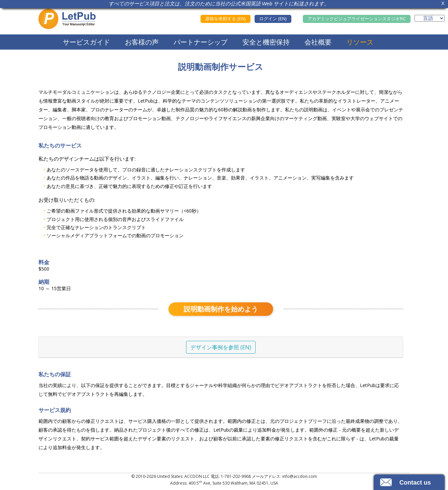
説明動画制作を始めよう (221, 309)
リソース (360, 42)
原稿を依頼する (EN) (226, 19)
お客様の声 (142, 42)
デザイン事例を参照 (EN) (221, 347)
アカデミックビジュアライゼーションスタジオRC (357, 19)
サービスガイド (86, 42)
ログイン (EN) (273, 19)
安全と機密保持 (266, 42)
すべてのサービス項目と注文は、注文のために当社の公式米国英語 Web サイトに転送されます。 (219, 4)
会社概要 (318, 42)
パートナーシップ (201, 42)
